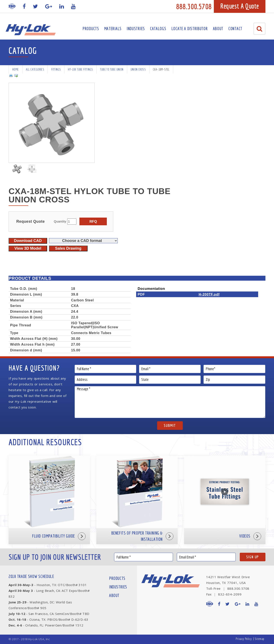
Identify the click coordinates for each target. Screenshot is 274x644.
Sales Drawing (68, 248)
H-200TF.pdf (209, 294)
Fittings (56, 69)
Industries (136, 29)
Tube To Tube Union (112, 69)
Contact (235, 29)
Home (16, 69)
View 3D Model (28, 248)
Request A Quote (240, 6)
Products (91, 29)
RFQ (93, 221)
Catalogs (158, 29)
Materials (113, 29)
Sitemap (260, 639)
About (218, 29)
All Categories (35, 69)
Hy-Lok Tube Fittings (80, 69)
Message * (170, 402)
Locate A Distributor (190, 29)
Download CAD (28, 241)
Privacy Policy (244, 639)
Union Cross (138, 69)
